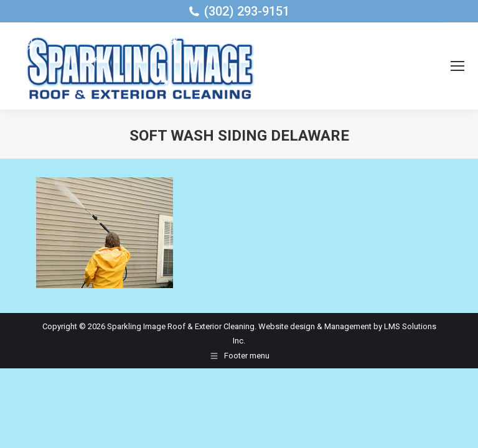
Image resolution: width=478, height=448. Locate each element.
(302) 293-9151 (247, 11)
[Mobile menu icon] (457, 66)
